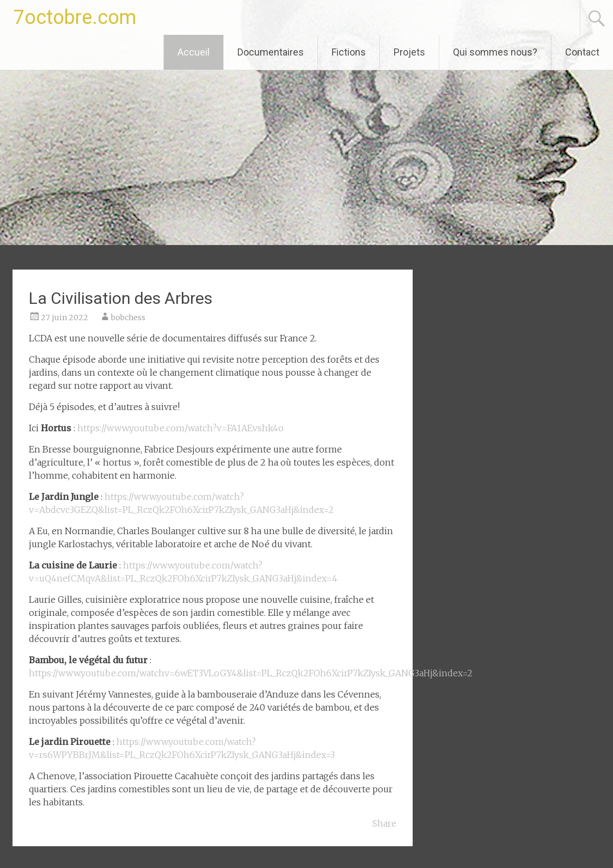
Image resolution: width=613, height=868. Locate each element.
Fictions (349, 52)
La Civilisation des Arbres (121, 298)
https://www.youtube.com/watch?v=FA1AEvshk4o (180, 428)
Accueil (194, 52)
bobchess (128, 317)
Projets (409, 52)
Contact (582, 52)
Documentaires (271, 52)
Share (384, 823)
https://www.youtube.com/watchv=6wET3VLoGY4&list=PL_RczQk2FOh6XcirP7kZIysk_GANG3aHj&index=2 (251, 673)
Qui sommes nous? (495, 52)
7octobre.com (75, 17)
